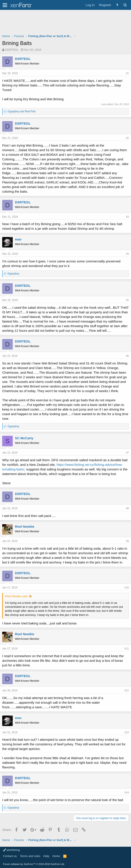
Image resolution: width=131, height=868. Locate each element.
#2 (127, 138)
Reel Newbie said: (17, 596)
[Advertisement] (65, 23)
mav (18, 239)
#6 (127, 356)
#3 (127, 217)
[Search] (125, 5)
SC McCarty (24, 438)
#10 (127, 588)
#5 (127, 300)
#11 (127, 649)
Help (46, 856)
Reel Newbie (25, 526)
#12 (127, 690)
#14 (127, 793)
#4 (127, 254)
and (22, 111)
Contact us (10, 856)
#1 (127, 73)
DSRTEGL (12, 50)
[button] (5, 5)
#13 (127, 732)
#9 (127, 541)
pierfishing (11, 850)
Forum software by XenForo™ (34, 864)
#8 (127, 508)
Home (56, 856)
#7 (127, 453)
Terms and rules (30, 856)
